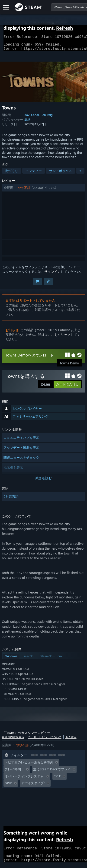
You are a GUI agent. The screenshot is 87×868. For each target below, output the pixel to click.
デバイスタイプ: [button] (33, 786)
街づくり (12, 173)
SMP (27, 122)
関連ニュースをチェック (21, 460)
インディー (34, 173)
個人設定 (71, 740)
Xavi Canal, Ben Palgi (39, 118)
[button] (44, 191)
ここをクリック (59, 337)
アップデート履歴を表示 (21, 450)
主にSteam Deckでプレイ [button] (52, 772)
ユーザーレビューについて (45, 740)
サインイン (52, 274)
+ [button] (80, 173)
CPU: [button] (57, 779)
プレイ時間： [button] (14, 772)
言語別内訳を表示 (13, 740)
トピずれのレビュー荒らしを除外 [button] (29, 765)
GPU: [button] (8, 786)
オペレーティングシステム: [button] (25, 779)
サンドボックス (61, 173)
